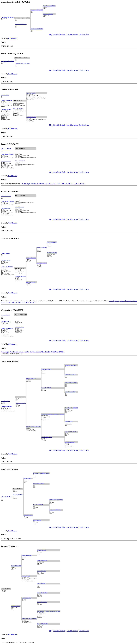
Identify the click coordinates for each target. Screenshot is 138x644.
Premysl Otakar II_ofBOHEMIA (56, 500)
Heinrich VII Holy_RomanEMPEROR (41, 473)
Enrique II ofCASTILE (31, 379)
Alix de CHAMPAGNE (52, 253)
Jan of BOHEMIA (27, 478)
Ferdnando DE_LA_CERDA (71, 432)
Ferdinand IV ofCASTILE (70, 365)
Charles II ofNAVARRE (27, 555)
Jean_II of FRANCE (42, 571)
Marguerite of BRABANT (39, 484)
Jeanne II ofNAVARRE (42, 561)
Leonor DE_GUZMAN (46, 388)
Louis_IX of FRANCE (19, 327)
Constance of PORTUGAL (70, 375)
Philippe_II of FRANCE (42, 248)
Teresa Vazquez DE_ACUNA (37, 29)
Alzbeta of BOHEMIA (28, 515)
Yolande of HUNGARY (31, 117)
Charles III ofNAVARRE (21, 403)
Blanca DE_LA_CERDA (47, 437)
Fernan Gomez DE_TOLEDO (37, 10)
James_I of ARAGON (31, 93)
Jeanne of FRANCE (26, 576)
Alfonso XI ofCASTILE (46, 369)
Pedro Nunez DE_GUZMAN (71, 383)
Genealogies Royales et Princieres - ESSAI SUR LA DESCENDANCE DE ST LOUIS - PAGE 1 (54, 184)
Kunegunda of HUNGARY (55, 510)
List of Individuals (59, 35)
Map (51, 35)
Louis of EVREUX (5, 95)
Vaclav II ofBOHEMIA (38, 505)
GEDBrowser (13, 38)
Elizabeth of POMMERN (18, 495)
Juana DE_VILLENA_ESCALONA (34, 427)
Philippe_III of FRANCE (18, 109)
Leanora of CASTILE (16, 606)
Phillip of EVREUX (42, 550)
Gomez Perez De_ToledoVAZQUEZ (22, 64)
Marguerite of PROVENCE (20, 276)
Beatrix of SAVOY (69, 421)
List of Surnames (72, 35)
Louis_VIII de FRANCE (31, 258)
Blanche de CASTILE (31, 282)
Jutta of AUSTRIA (37, 520)
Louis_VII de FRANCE (52, 242)
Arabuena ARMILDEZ (48, 14)
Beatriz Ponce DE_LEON (70, 392)
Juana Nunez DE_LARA (70, 442)
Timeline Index (84, 35)
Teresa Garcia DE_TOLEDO (21, 24)
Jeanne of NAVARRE (5, 401)
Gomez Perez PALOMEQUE (49, 6)
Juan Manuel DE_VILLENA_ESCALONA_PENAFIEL (53, 414)
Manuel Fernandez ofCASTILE (71, 408)
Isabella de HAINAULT (42, 263)
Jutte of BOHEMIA (41, 584)
